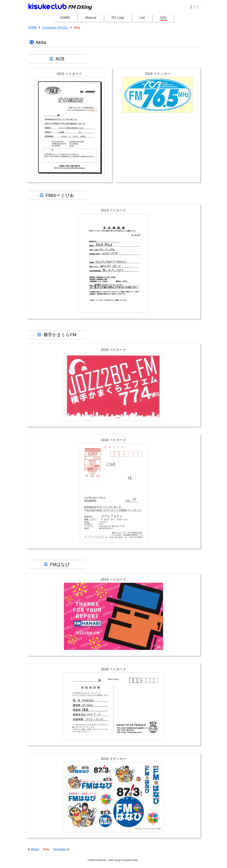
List (142, 18)
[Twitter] (191, 7)
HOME (65, 18)
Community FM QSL (55, 28)
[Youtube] (198, 7)
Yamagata (59, 849)
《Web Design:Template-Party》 (123, 860)
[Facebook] (194, 7)
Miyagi (35, 849)
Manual (91, 18)
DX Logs (118, 18)
